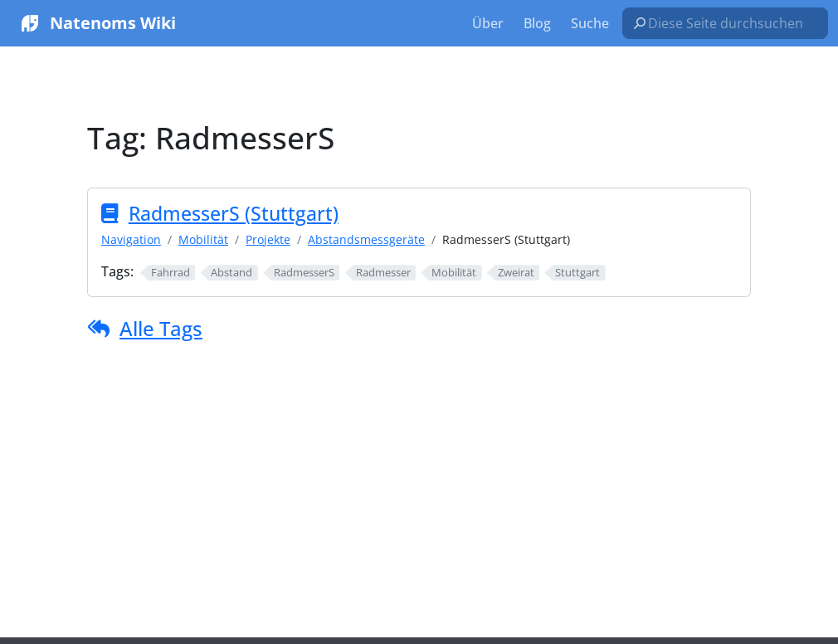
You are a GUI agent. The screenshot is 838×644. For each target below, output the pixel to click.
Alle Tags (161, 328)
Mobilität (203, 239)
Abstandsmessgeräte (366, 239)
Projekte (268, 239)
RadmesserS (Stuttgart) (234, 213)
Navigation (131, 239)
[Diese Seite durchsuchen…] (732, 23)
